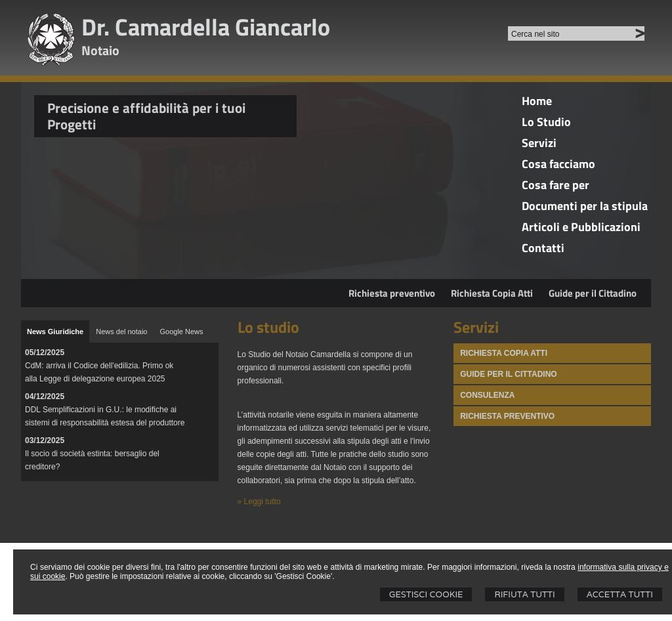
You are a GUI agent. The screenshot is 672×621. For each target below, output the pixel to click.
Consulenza (487, 395)
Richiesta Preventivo (507, 416)
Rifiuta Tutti (524, 594)
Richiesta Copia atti (504, 353)
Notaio (100, 50)
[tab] (55, 332)
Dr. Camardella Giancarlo (206, 27)
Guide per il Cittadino (593, 293)
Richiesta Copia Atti (492, 293)
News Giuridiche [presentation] (55, 332)
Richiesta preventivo (392, 293)
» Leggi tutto (259, 502)
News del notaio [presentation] (121, 332)
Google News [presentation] (181, 332)
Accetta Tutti (620, 594)
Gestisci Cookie (426, 594)
